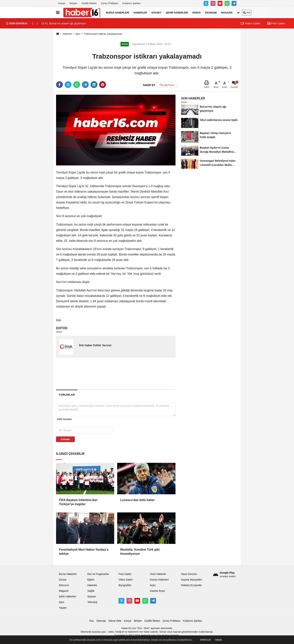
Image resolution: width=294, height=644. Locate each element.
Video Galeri (250, 23)
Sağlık (91, 591)
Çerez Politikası (109, 3)
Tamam (218, 640)
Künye (62, 3)
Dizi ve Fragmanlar (98, 574)
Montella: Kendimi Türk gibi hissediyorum (140, 552)
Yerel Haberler (158, 574)
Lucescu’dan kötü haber (137, 500)
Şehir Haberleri (177, 12)
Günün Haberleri (159, 580)
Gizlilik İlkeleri (89, 3)
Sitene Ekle (115, 621)
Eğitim (91, 580)
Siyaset (156, 12)
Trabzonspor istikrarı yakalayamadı (103, 34)
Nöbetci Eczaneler (192, 585)
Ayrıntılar (205, 640)
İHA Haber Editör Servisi (95, 345)
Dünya (196, 12)
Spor (78, 34)
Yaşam (63, 608)
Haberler (140, 12)
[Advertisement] (116, 373)
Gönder (65, 439)
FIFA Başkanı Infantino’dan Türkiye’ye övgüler (78, 502)
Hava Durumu (189, 574)
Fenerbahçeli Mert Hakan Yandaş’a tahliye (84, 552)
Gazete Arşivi (157, 591)
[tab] (67, 395)
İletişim (73, 3)
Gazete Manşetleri (192, 580)
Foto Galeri (276, 23)
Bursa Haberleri (117, 12)
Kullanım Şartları (132, 3)
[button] (37, 23)
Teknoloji (92, 602)
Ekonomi (211, 12)
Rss (92, 621)
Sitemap (101, 621)
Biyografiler (125, 585)
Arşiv (153, 585)
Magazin (227, 12)
